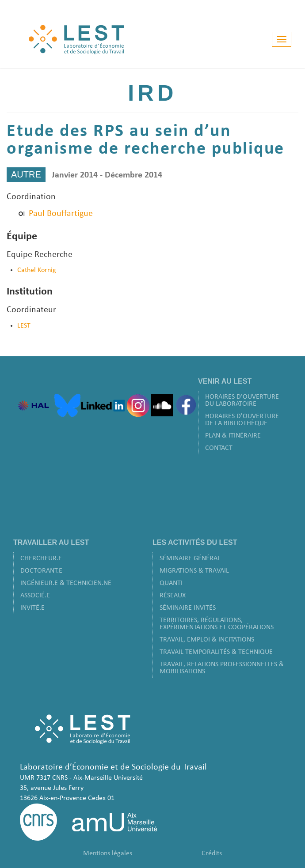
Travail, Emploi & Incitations (207, 640)
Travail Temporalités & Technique (216, 652)
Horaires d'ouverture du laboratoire (242, 400)
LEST (24, 326)
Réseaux (173, 596)
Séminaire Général (190, 559)
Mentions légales (108, 853)
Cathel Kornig (37, 270)
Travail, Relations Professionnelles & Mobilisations (222, 668)
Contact (219, 448)
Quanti (171, 583)
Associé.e (35, 596)
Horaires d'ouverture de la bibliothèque (242, 420)
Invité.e (32, 608)
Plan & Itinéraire (233, 436)
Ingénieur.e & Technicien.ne (66, 583)
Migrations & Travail (194, 571)
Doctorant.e (41, 571)
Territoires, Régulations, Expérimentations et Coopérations (217, 624)
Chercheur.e (41, 559)
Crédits (212, 853)
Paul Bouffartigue (61, 214)
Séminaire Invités (188, 608)
